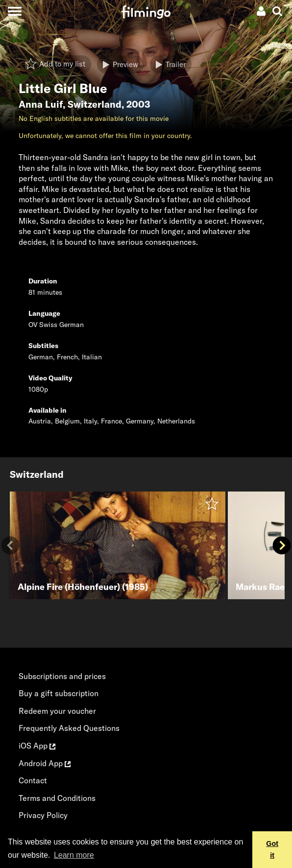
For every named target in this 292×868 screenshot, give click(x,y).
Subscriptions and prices (62, 676)
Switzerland (95, 104)
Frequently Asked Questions (69, 728)
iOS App (37, 746)
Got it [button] (272, 849)
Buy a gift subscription (59, 693)
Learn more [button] (74, 855)
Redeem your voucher (57, 711)
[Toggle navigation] (14, 11)
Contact (33, 780)
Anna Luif (41, 104)
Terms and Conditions (57, 798)
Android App (45, 763)
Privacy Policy (43, 815)
